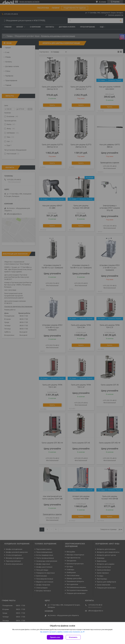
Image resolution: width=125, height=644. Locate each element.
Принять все (55, 637)
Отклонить (73, 637)
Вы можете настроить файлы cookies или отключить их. (62, 632)
